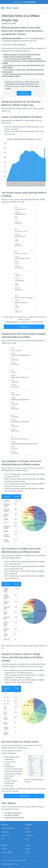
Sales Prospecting (8, 828)
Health (6, 519)
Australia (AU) (7, 608)
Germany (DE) (7, 618)
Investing (5, 832)
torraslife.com (19, 280)
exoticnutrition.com (21, 302)
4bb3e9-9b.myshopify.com (20, 399)
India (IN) (5, 613)
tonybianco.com (20, 236)
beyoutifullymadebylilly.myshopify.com (24, 444)
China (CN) (6, 635)
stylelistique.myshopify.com (20, 421)
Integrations (6, 835)
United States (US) (6, 590)
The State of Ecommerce (13, 813)
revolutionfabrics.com (22, 258)
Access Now (24, 93)
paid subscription (12, 322)
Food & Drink (6, 515)
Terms (28, 852)
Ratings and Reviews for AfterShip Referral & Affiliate (22, 54)
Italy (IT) (7, 639)
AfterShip (22, 45)
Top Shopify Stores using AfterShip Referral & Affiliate (22, 59)
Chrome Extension (30, 2)
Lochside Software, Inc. (10, 864)
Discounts (8, 41)
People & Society (7, 527)
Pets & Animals (6, 540)
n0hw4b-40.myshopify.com (20, 355)
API (3, 839)
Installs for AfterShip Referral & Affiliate (17, 57)
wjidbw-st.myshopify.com (19, 377)
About (28, 828)
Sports (6, 531)
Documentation (7, 852)
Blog (27, 839)
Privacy (28, 849)
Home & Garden (6, 510)
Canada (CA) (6, 603)
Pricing (4, 849)
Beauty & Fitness (7, 505)
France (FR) (6, 630)
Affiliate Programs (38, 38)
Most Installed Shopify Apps (14, 818)
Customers (29, 835)
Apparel (6, 501)
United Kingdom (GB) (7, 597)
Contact (28, 832)
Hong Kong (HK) (6, 624)
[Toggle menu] (45, 8)
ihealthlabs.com (20, 214)
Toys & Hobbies (7, 535)
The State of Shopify (12, 815)
